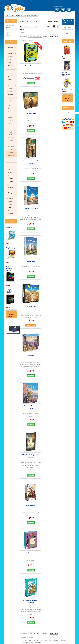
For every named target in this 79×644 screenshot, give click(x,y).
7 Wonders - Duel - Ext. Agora (31, 162)
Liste (58, 26)
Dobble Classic (67, 105)
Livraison (30, 641)
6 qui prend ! (67, 72)
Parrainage (38, 643)
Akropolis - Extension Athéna (31, 407)
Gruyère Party (10, 248)
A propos (63, 641)
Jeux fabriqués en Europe (10, 199)
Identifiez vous (58, 6)
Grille (54, 26)
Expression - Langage (10, 131)
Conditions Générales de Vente (52, 641)
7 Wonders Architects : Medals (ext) (31, 260)
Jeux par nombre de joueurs (10, 94)
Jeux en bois (10, 67)
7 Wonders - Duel (31, 113)
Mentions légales (38, 641)
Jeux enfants (10, 87)
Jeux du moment (10, 165)
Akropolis (31, 355)
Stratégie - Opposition (11, 154)
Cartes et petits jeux (10, 55)
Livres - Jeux (10, 81)
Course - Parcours (10, 122)
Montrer (22, 30)
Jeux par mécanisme (17, 15)
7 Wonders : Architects (31, 208)
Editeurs (66, 123)
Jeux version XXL (10, 74)
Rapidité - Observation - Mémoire (11, 145)
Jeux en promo (10, 206)
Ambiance (10, 161)
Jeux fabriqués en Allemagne (10, 189)
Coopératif (10, 117)
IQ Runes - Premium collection (9, 269)
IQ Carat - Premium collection (9, 291)
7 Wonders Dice (31, 307)
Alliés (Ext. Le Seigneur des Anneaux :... (31, 456)
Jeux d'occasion (11, 212)
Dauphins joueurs (9, 228)
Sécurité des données (28, 643)
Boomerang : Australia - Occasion (31, 602)
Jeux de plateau (10, 61)
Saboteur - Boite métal (66, 88)
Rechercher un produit (10, 27)
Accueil (25, 641)
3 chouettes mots (31, 66)
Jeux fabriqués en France (10, 178)
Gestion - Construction (11, 136)
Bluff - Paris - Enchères (10, 109)
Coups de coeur (10, 49)
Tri (21, 26)
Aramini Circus (31, 505)
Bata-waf (31, 553)
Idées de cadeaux (10, 171)
